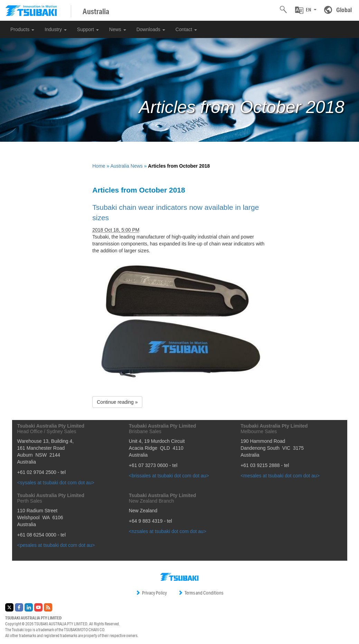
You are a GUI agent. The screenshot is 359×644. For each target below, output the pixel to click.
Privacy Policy (151, 593)
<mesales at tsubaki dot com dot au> (280, 476)
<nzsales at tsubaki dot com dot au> (168, 531)
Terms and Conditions (201, 593)
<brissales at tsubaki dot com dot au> (169, 476)
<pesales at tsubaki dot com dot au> (56, 545)
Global (344, 10)
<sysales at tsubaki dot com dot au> (56, 483)
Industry (56, 29)
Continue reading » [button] (117, 402)
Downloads (151, 29)
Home (99, 166)
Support (88, 29)
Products (22, 29)
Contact (186, 29)
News (118, 29)
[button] (306, 10)
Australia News (126, 166)
